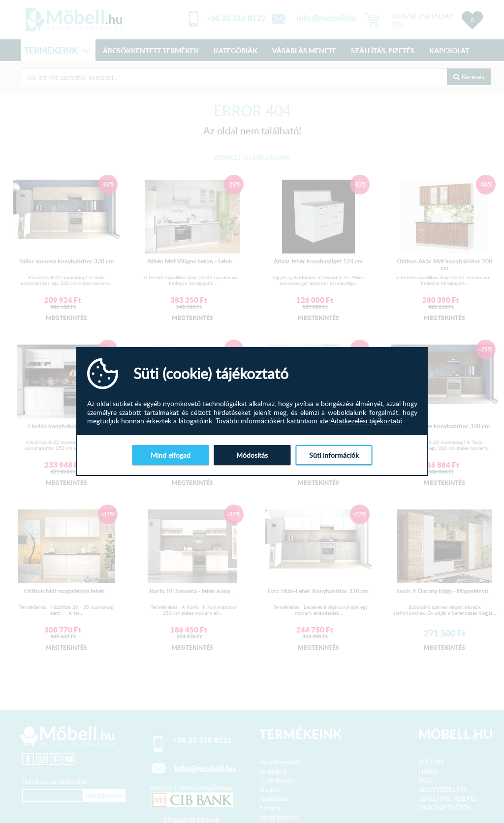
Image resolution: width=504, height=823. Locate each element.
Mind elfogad (171, 455)
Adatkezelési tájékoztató (366, 421)
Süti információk (334, 455)
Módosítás (252, 455)
